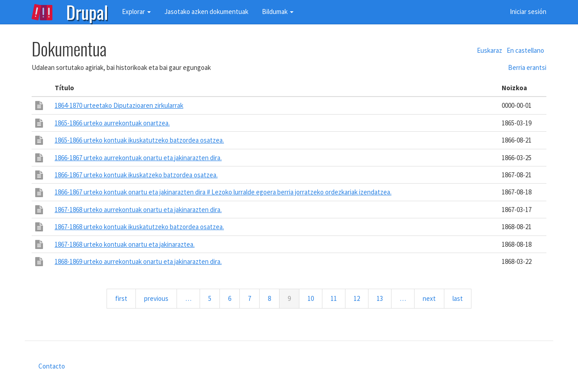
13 (384, 298)
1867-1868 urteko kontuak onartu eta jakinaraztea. (125, 244)
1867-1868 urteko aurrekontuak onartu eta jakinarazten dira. (138, 210)
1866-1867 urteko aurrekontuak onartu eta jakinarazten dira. (138, 158)
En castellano (525, 50)
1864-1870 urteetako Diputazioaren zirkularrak (119, 105)
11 (338, 298)
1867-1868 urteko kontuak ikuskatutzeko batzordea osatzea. (139, 227)
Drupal (87, 11)
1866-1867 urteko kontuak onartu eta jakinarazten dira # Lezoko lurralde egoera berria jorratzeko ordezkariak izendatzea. (223, 192)
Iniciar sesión (528, 12)
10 (315, 298)
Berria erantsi (527, 67)
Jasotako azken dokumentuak (206, 12)
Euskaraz (489, 50)
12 (361, 298)
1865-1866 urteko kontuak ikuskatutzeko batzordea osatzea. (139, 140)
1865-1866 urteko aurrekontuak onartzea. (112, 123)
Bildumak (278, 12)
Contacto (52, 366)
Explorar (136, 12)
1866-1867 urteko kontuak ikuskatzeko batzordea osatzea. (136, 175)
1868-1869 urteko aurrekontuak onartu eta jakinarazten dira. (138, 261)
